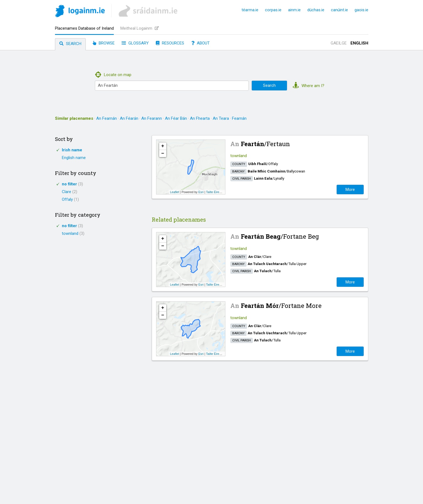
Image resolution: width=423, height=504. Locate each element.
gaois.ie (361, 10)
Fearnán (239, 118)
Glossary (135, 43)
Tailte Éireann (215, 192)
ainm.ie (294, 10)
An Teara (221, 118)
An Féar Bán (176, 118)
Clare (70, 192)
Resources (170, 43)
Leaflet (175, 192)
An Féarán (129, 118)
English (359, 43)
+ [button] (163, 146)
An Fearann (152, 118)
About (201, 43)
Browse (104, 43)
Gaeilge (339, 43)
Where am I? (309, 86)
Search (70, 44)
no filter (72, 184)
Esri (201, 192)
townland (73, 233)
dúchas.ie (316, 10)
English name (74, 158)
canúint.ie (339, 10)
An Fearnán (107, 118)
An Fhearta (200, 118)
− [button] (163, 154)
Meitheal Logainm (139, 28)
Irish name (72, 150)
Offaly (70, 199)
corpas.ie (273, 10)
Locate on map (113, 75)
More (350, 190)
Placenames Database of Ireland (84, 28)
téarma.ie (250, 10)
